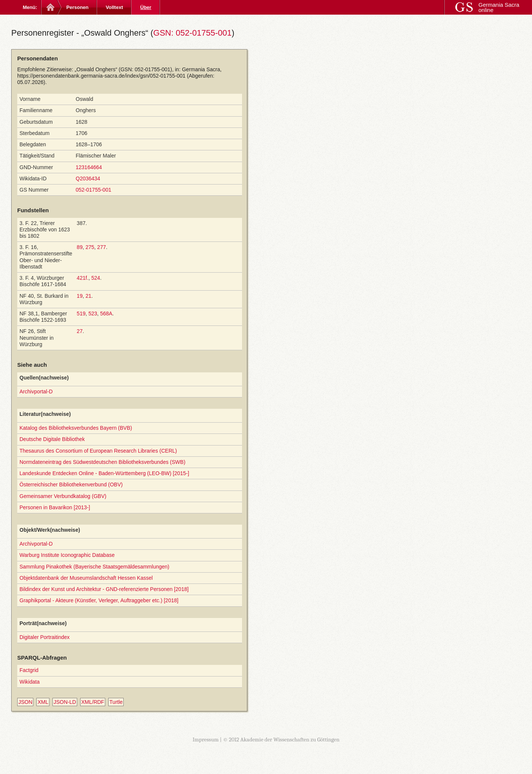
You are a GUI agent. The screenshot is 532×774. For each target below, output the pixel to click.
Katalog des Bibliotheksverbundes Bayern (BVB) (76, 428)
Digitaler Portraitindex (45, 637)
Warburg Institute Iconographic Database (67, 555)
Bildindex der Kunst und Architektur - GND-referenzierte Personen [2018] (104, 589)
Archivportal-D (36, 391)
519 (81, 313)
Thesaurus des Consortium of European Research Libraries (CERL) (98, 451)
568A (106, 313)
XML (43, 702)
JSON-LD (65, 702)
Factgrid (29, 670)
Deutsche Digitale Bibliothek (52, 439)
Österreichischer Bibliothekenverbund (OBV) (71, 484)
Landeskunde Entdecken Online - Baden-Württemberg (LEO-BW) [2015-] (104, 473)
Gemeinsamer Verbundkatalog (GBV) (63, 496)
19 (80, 296)
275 (90, 247)
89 (80, 247)
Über (146, 7)
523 (93, 313)
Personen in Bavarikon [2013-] (55, 507)
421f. (83, 278)
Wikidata (30, 682)
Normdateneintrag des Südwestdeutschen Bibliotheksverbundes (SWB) (102, 462)
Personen (77, 7)
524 (96, 278)
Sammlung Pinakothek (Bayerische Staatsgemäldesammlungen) (94, 567)
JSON (25, 702)
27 (80, 331)
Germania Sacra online (499, 7)
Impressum (206, 739)
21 (88, 296)
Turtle (116, 702)
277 (101, 247)
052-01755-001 (93, 190)
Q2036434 (88, 178)
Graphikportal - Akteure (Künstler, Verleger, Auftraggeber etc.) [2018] (99, 600)
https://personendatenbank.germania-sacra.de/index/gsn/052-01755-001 (101, 76)
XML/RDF (93, 702)
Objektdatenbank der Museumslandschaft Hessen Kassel (86, 578)
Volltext (114, 7)
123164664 (89, 167)
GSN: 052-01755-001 (192, 33)
